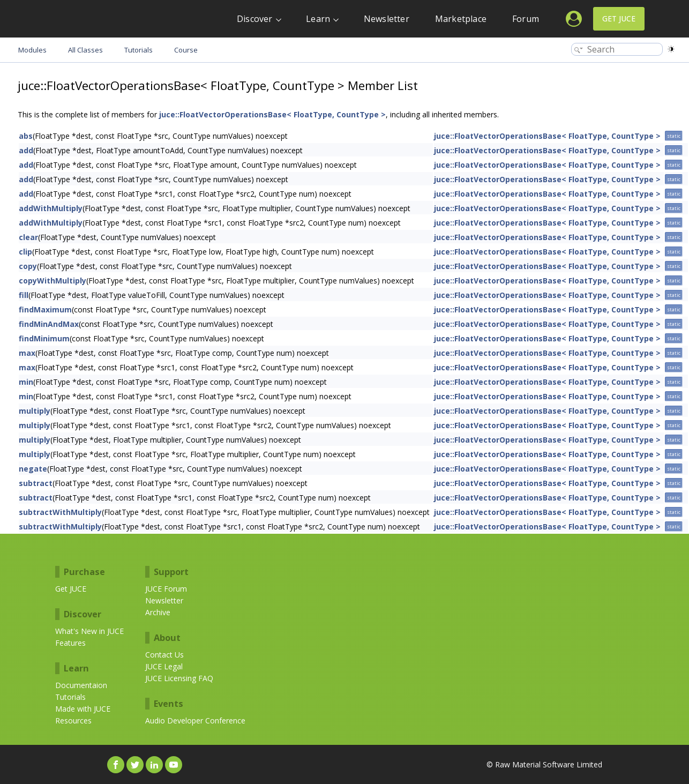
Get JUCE (619, 18)
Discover (255, 19)
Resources (73, 720)
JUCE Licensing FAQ (179, 678)
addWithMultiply (51, 208)
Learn (318, 19)
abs (26, 136)
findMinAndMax (49, 324)
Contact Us (164, 655)
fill (24, 295)
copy (28, 266)
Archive (158, 612)
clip (25, 252)
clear (28, 237)
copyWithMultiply (53, 281)
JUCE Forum (166, 589)
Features (70, 643)
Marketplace (461, 19)
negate (33, 469)
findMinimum (44, 338)
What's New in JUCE (89, 631)
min (26, 382)
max (27, 353)
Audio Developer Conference (195, 720)
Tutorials (70, 697)
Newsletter (387, 19)
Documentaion (81, 685)
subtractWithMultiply (60, 512)
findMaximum (45, 309)
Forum (526, 19)
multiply (35, 411)
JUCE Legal (164, 666)
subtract (36, 483)
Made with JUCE (83, 709)
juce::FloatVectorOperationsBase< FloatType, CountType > (272, 114)
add (26, 150)
